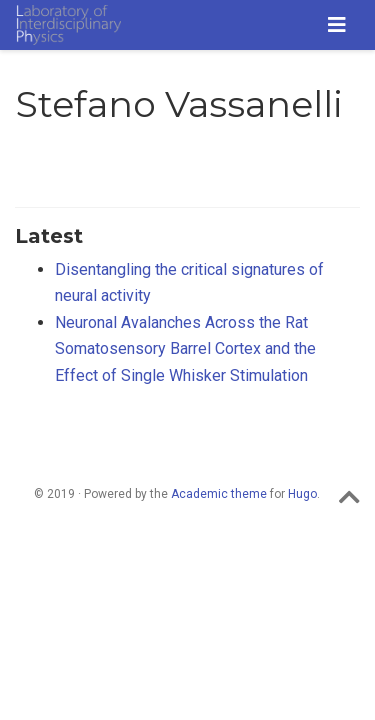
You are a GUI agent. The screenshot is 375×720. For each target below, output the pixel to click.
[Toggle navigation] (337, 25)
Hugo (302, 494)
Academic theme (219, 494)
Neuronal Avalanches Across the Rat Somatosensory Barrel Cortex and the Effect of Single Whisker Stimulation (185, 349)
